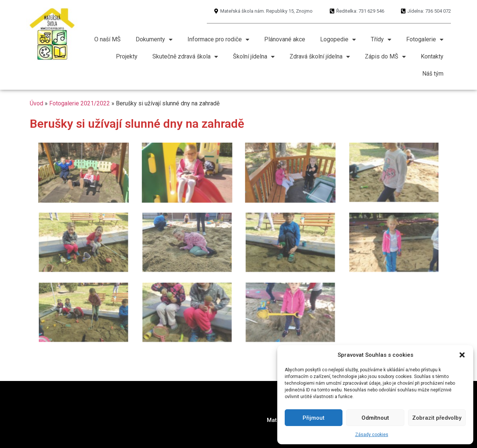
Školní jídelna (254, 57)
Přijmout (314, 418)
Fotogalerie (425, 39)
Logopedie (338, 39)
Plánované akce (285, 39)
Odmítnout (375, 418)
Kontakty (432, 56)
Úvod (37, 103)
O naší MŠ (108, 39)
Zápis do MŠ (385, 57)
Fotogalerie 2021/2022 (80, 103)
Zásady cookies (372, 435)
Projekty (127, 56)
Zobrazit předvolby (437, 418)
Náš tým (433, 74)
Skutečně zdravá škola (185, 57)
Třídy (381, 39)
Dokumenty (154, 39)
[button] (462, 355)
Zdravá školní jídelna (320, 57)
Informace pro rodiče (218, 39)
